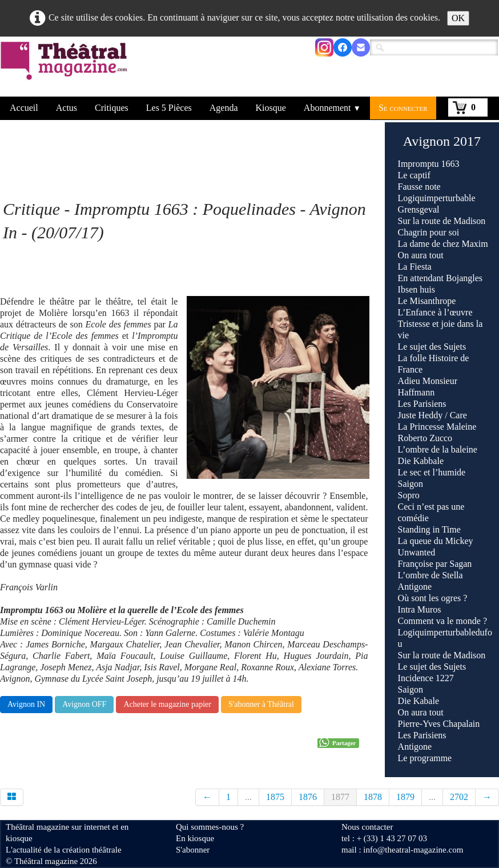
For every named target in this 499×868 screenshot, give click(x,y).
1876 (308, 797)
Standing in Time (429, 529)
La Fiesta (415, 267)
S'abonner (193, 850)
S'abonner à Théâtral (261, 704)
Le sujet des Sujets (432, 347)
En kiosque (195, 838)
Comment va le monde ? (442, 621)
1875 (275, 797)
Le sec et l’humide (432, 472)
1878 (373, 797)
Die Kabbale (421, 461)
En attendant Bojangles (440, 278)
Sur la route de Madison (442, 221)
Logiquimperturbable (437, 198)
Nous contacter (367, 827)
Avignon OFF (84, 704)
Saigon (411, 484)
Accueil (24, 108)
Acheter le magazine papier (167, 704)
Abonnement (332, 108)
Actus (67, 108)
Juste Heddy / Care (432, 415)
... (248, 797)
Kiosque (271, 108)
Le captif (414, 175)
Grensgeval (419, 209)
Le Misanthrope (427, 301)
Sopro (410, 495)
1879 (405, 797)
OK (458, 18)
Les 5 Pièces (169, 108)
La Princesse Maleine (437, 427)
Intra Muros (420, 609)
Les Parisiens (422, 404)
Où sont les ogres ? (433, 598)
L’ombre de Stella (430, 575)
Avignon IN (26, 704)
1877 (340, 797)
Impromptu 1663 (429, 164)
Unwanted (417, 552)
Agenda (224, 108)
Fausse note (419, 187)
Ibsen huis (416, 289)
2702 (459, 797)
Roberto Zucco (425, 438)
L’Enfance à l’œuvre (435, 312)
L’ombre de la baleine (438, 449)
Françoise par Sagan (435, 564)
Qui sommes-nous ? (210, 827)
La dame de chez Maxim (443, 244)
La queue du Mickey (436, 541)
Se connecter (403, 108)
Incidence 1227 (426, 678)
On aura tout (421, 255)
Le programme (425, 758)
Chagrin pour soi (429, 232)
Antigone (415, 587)
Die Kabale (418, 701)
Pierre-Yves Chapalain (439, 724)
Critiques (112, 108)
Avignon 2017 (442, 141)
